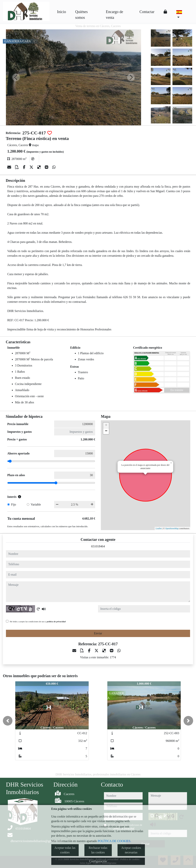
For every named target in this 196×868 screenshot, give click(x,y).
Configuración (98, 861)
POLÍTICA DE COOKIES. (115, 841)
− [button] (106, 431)
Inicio (62, 12)
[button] (8, 721)
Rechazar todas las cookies (98, 850)
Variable (36, 504)
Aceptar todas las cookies (65, 850)
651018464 (98, 546)
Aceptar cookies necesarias (131, 850)
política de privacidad (56, 621)
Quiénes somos (82, 15)
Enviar (98, 633)
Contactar (147, 12)
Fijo (14, 504)
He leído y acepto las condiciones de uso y (38, 621)
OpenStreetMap (172, 528)
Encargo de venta (114, 15)
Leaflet (159, 528)
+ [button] (106, 425)
